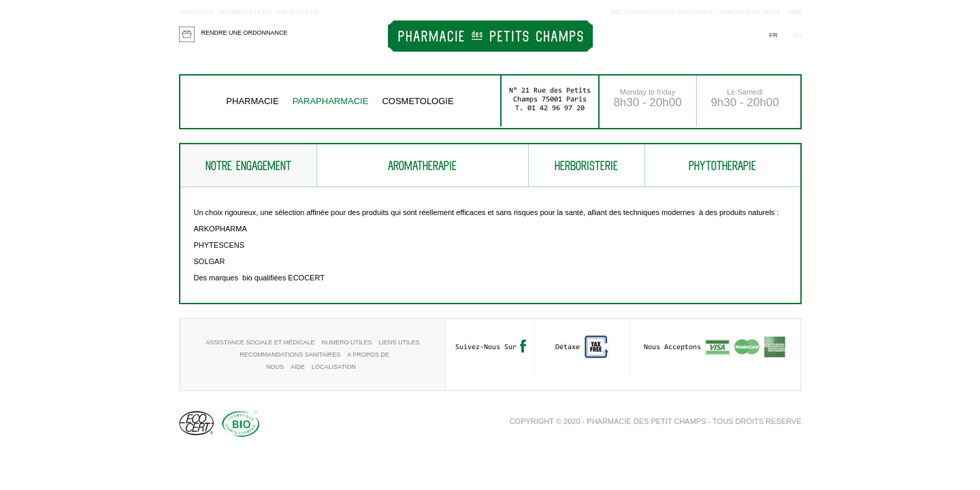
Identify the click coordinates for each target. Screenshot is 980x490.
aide (794, 12)
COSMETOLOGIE (418, 101)
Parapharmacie (331, 101)
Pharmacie (252, 101)
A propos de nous (749, 12)
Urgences (196, 12)
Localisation (334, 367)
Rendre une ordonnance (245, 33)
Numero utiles (246, 12)
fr (773, 35)
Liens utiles (298, 12)
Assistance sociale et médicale (260, 342)
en (797, 35)
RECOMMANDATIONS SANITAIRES (661, 12)
